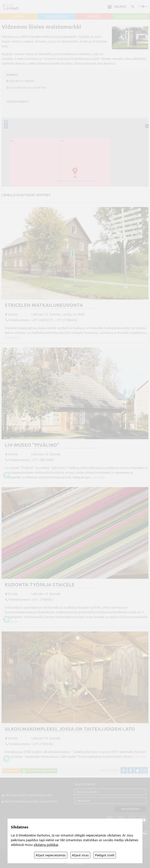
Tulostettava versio (41, 771)
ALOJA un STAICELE (131, 17)
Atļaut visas (80, 855)
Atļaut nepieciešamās (51, 855)
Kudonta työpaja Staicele (40, 585)
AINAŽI (19, 17)
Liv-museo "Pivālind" (32, 445)
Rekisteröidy (131, 809)
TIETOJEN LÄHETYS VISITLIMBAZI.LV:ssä (28, 795)
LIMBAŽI (94, 17)
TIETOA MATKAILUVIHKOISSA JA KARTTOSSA (31, 801)
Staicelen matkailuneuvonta (44, 305)
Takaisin (12, 771)
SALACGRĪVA (56, 17)
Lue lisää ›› (12, 337)
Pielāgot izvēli (105, 855)
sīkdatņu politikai (46, 845)
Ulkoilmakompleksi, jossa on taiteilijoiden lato (70, 729)
